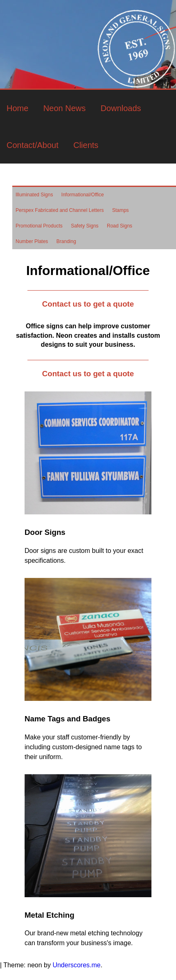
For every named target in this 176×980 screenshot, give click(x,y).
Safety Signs (85, 226)
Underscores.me (76, 965)
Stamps (121, 210)
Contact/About (33, 145)
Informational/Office (83, 195)
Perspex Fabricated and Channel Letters (60, 210)
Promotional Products (39, 226)
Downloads (121, 108)
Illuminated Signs (34, 195)
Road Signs (120, 226)
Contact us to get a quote (88, 304)
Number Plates (32, 241)
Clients (86, 145)
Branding (66, 241)
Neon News (64, 108)
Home (17, 108)
